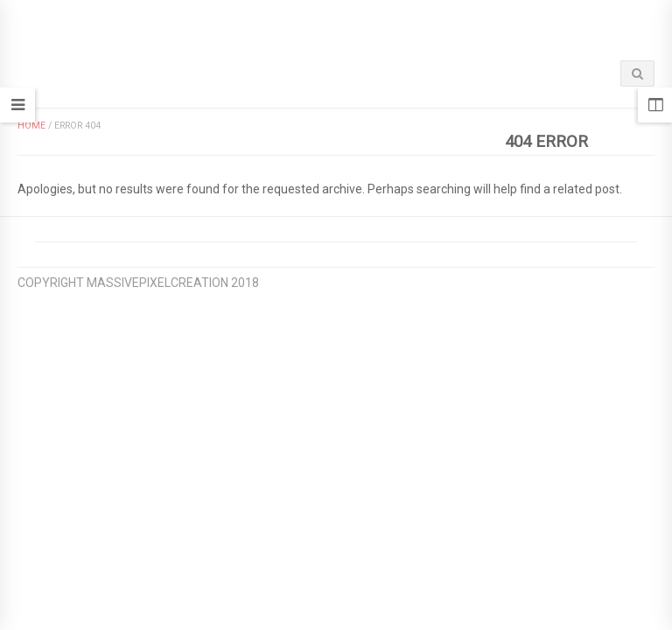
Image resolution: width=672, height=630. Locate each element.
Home (31, 126)
